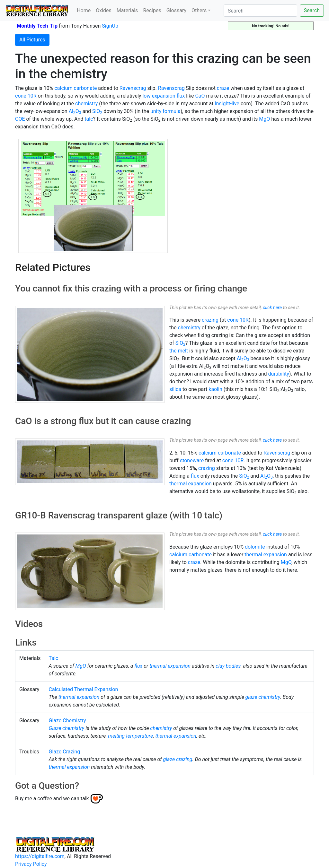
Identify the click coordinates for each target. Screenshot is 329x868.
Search (312, 10)
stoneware (192, 460)
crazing (210, 320)
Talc (54, 658)
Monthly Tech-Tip (37, 26)
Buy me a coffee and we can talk (52, 799)
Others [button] (199, 10)
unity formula (165, 111)
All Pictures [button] (32, 40)
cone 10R (26, 96)
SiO (97, 111)
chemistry (86, 104)
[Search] (260, 11)
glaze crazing (178, 759)
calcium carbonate (76, 88)
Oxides (104, 10)
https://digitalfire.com (40, 856)
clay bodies (228, 666)
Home (84, 10)
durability (279, 374)
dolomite (255, 547)
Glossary (176, 10)
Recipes (152, 10)
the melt (179, 351)
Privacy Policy (31, 864)
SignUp (110, 26)
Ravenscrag (133, 88)
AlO (75, 111)
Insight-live (227, 104)
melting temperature (130, 736)
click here (272, 308)
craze (223, 88)
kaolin (215, 389)
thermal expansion (191, 484)
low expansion (159, 96)
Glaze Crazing (65, 752)
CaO (200, 96)
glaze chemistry (263, 697)
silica (175, 389)
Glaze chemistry (67, 728)
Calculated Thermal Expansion (84, 689)
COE (20, 119)
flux (181, 96)
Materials (127, 10)
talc (89, 119)
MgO (264, 119)
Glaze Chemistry (67, 720)
